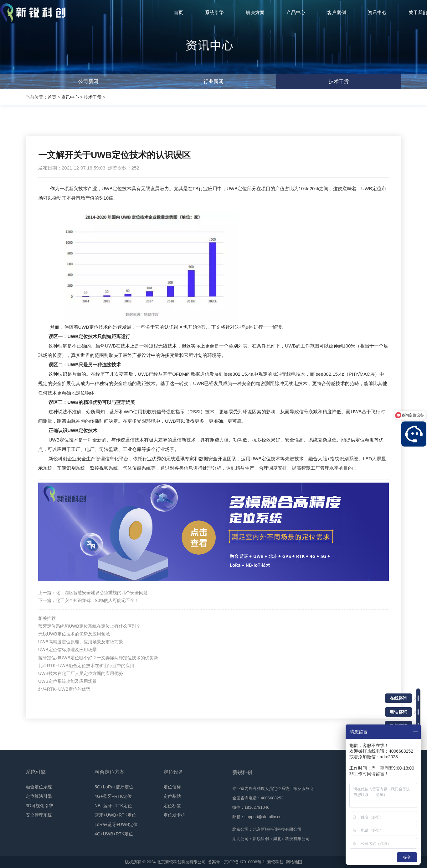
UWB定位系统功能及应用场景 (67, 681)
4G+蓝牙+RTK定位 (113, 796)
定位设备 (173, 772)
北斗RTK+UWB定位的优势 (64, 689)
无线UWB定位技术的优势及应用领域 (74, 634)
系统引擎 (36, 772)
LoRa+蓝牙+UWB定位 (116, 824)
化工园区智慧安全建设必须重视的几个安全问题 (102, 593)
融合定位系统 (39, 787)
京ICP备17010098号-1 (244, 862)
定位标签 (172, 806)
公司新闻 (88, 81)
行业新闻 (213, 81)
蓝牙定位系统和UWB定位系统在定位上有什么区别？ (89, 626)
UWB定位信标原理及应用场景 (67, 650)
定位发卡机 (174, 815)
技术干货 (339, 81)
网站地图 (294, 862)
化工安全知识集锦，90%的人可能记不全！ (97, 600)
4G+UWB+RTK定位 (114, 834)
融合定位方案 (110, 772)
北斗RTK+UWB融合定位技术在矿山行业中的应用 (86, 666)
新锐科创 (275, 862)
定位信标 (172, 787)
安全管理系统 (39, 815)
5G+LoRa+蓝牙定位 (114, 787)
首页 (52, 97)
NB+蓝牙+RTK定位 (113, 806)
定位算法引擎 (39, 796)
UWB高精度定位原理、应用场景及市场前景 (81, 642)
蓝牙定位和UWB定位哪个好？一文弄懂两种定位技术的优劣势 (98, 658)
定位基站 (172, 796)
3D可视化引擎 (39, 806)
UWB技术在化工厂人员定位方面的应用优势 (81, 673)
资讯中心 (70, 97)
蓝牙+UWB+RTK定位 (115, 815)
